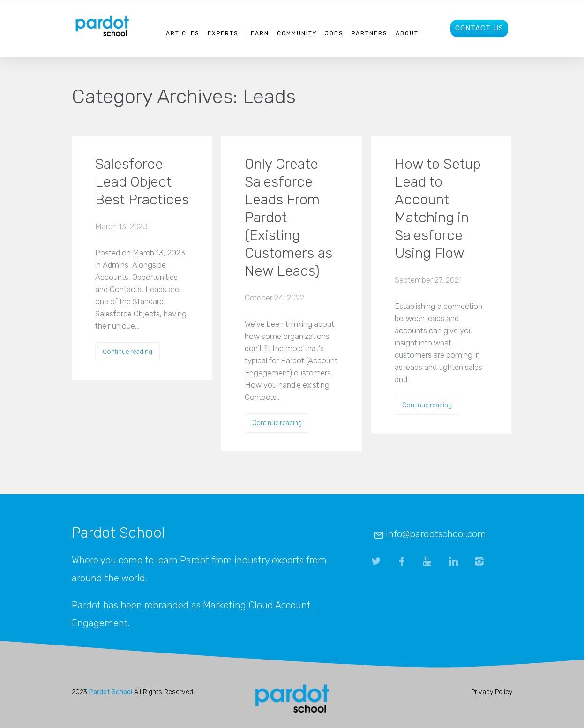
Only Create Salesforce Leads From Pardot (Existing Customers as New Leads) (288, 218)
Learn (258, 33)
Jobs (334, 33)
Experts (223, 33)
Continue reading (127, 352)
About (407, 33)
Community (297, 33)
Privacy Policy (492, 692)
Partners (370, 33)
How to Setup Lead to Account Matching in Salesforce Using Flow (438, 209)
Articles (183, 33)
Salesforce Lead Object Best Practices (142, 182)
